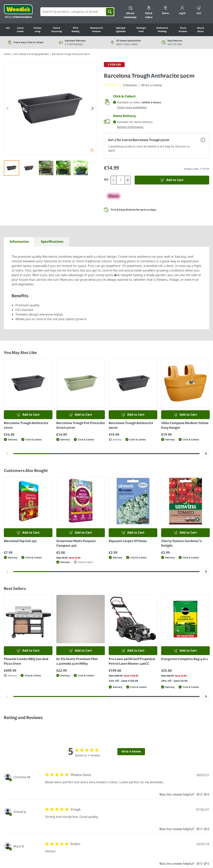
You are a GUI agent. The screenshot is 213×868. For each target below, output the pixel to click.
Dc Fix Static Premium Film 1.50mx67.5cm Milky (77, 662)
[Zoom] (92, 150)
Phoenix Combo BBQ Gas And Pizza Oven (26, 662)
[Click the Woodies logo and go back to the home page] (18, 12)
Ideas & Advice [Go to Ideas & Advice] (201, 30)
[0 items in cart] (199, 11)
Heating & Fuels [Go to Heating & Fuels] (141, 30)
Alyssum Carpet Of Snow (128, 541)
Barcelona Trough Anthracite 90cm (131, 426)
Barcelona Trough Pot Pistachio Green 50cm (81, 426)
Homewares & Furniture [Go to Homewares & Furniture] (97, 30)
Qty (106, 179)
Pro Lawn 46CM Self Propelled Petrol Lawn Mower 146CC (132, 662)
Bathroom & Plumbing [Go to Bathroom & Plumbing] (162, 30)
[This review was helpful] (198, 795)
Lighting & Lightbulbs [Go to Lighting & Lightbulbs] (121, 30)
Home (7, 54)
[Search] (110, 12)
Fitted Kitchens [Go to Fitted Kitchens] (183, 30)
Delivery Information (130, 127)
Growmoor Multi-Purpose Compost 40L (76, 544)
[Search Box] (77, 12)
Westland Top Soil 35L (20, 541)
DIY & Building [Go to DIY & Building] (75, 30)
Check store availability (132, 108)
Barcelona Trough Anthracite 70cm (26, 426)
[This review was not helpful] (205, 795)
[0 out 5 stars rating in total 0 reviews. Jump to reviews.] (121, 85)
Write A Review (131, 752)
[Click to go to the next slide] (93, 108)
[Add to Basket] (172, 180)
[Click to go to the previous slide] (7, 108)
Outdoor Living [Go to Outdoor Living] (38, 30)
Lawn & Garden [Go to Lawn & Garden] (20, 30)
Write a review (152, 85)
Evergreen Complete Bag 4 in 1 (185, 659)
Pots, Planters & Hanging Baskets (31, 54)
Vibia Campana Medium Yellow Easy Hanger (185, 426)
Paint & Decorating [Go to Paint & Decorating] (57, 30)
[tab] (19, 242)
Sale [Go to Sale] (8, 28)
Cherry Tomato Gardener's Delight (182, 544)
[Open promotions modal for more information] (203, 140)
